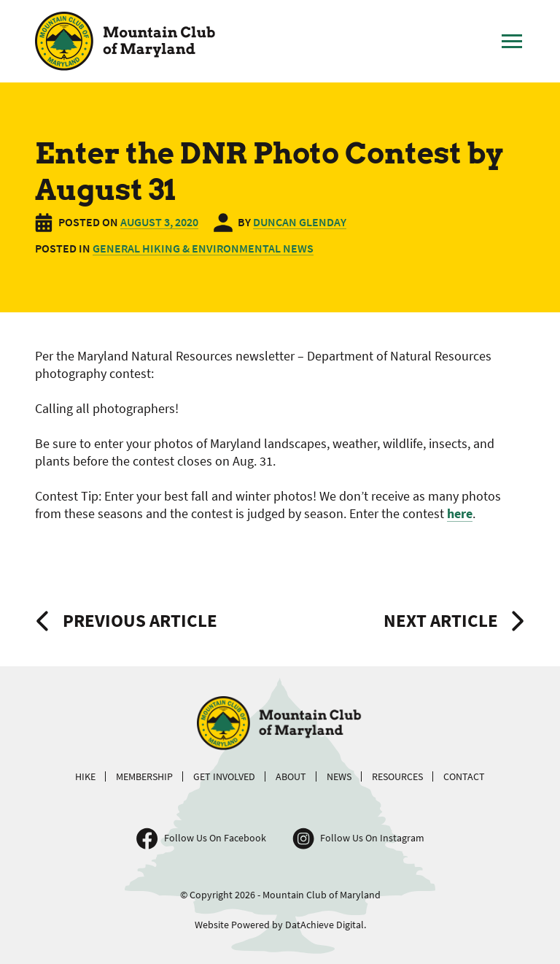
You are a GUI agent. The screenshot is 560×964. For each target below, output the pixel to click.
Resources (397, 776)
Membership (144, 776)
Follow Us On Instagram (372, 838)
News (339, 776)
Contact (464, 776)
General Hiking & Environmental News (203, 248)
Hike (85, 776)
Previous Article (140, 620)
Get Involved (224, 776)
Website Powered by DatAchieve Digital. (280, 925)
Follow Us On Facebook (215, 838)
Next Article (441, 620)
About (291, 776)
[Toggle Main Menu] (512, 42)
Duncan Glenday (300, 222)
